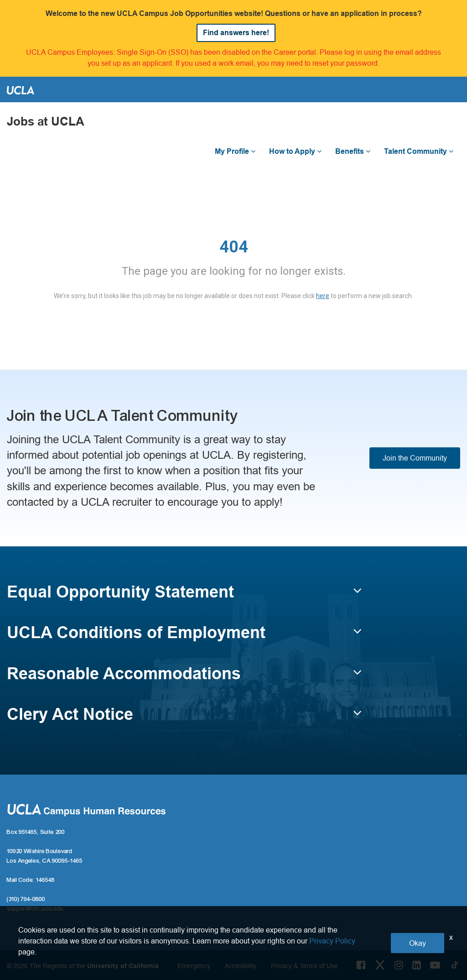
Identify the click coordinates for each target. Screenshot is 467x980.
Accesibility (241, 966)
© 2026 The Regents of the (83, 966)
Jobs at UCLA (46, 122)
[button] (184, 596)
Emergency (194, 966)
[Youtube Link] (435, 965)
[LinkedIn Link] (417, 965)
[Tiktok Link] (455, 965)
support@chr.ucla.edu (35, 909)
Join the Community (415, 458)
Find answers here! (236, 33)
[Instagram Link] (399, 965)
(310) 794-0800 (26, 899)
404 (234, 247)
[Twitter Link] (380, 965)
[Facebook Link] (361, 965)
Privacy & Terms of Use (304, 966)
